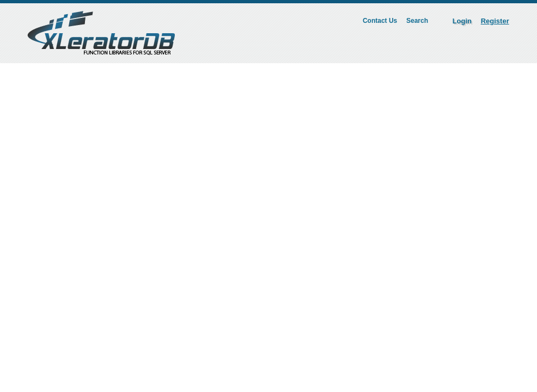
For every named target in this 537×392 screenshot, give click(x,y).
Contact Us (380, 21)
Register (495, 21)
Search (417, 21)
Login (462, 21)
